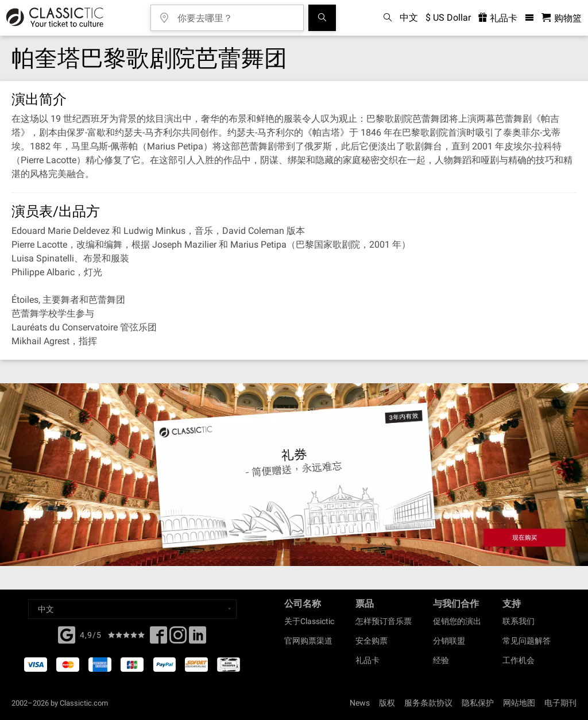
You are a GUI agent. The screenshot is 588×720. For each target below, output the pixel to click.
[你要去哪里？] (235, 14)
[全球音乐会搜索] (322, 18)
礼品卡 (367, 660)
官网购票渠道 (308, 641)
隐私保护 (478, 703)
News (360, 703)
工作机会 (519, 660)
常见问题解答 (527, 641)
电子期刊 (560, 703)
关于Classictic (309, 621)
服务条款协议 (428, 703)
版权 (387, 703)
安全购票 (372, 641)
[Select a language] (132, 609)
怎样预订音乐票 (384, 621)
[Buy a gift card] (294, 475)
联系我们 (519, 621)
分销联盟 (449, 641)
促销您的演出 (457, 621)
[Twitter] (178, 638)
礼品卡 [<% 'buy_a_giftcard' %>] (498, 18)
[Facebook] (67, 634)
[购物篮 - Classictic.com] (562, 18)
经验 (441, 660)
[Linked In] (198, 638)
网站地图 (519, 703)
